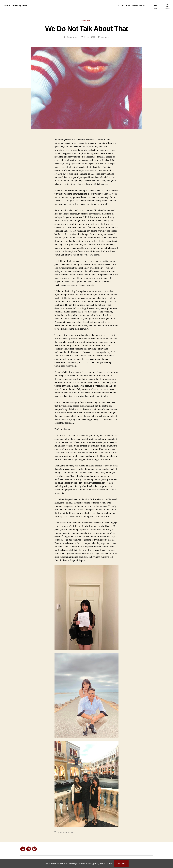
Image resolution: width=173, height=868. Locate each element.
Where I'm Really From (17, 6)
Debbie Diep (73, 38)
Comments (106, 38)
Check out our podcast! (136, 5)
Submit (121, 5)
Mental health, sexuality (66, 833)
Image (83, 21)
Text (91, 21)
